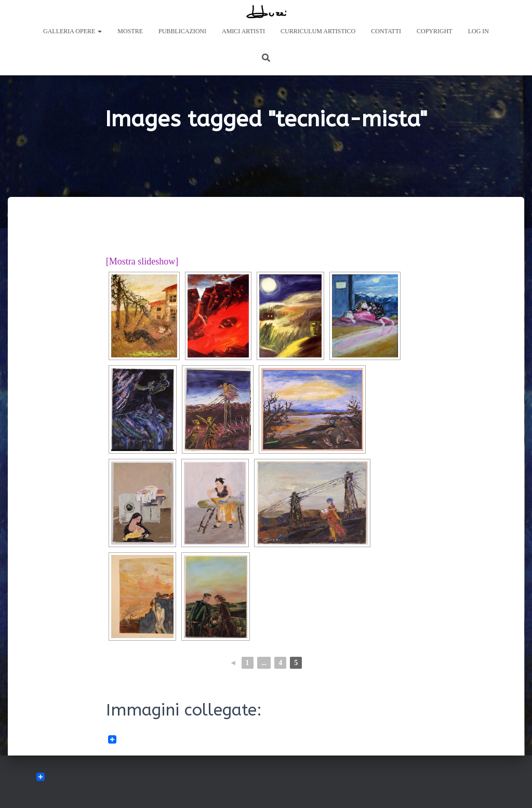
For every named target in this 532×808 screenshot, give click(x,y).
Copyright (435, 31)
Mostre (130, 31)
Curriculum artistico (318, 31)
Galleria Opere (72, 31)
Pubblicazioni (182, 31)
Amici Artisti (243, 31)
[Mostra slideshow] (142, 261)
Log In (478, 31)
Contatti (386, 31)
